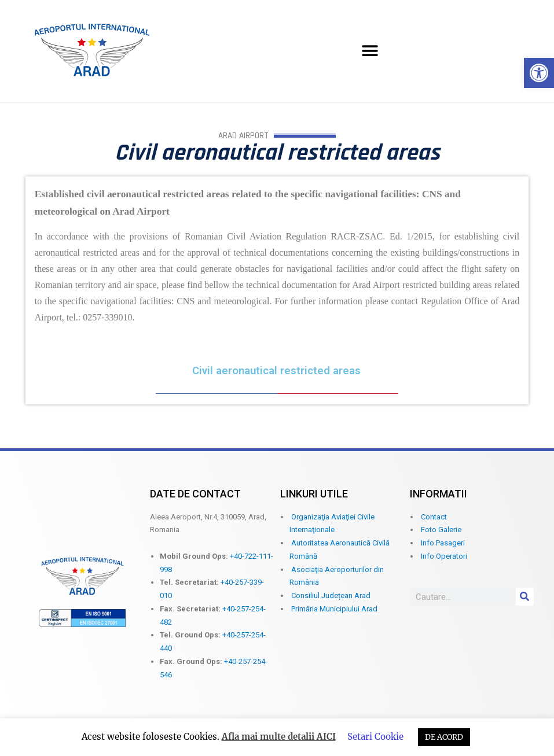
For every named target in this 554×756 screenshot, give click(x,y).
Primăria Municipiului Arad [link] (334, 609)
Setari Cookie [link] (375, 737)
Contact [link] (434, 517)
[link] (539, 73)
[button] (370, 51)
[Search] (525, 597)
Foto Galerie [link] (441, 530)
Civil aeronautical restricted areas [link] (276, 371)
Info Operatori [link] (444, 556)
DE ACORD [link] (444, 737)
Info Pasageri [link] (443, 543)
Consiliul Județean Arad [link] (331, 595)
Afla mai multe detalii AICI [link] (279, 737)
